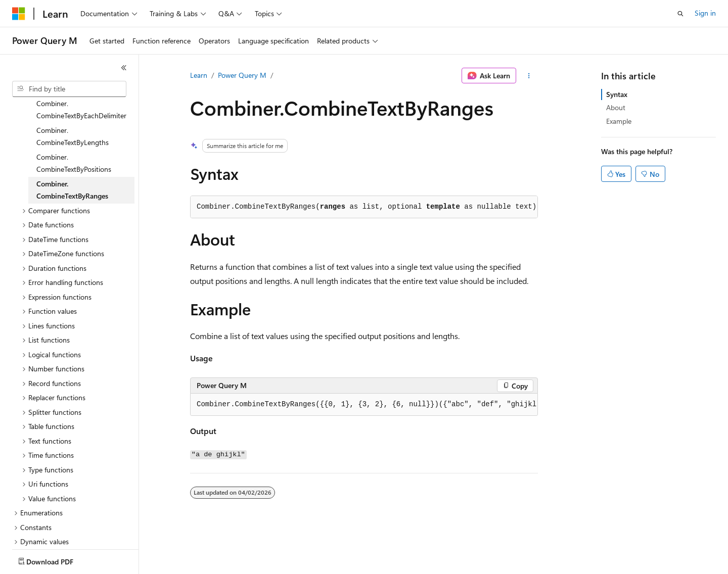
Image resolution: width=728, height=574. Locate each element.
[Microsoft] (19, 14)
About (616, 107)
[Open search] (680, 14)
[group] (364, 405)
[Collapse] (124, 68)
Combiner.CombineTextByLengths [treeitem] (73, 102)
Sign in (705, 13)
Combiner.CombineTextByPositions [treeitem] (74, 128)
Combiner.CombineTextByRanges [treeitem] (72, 155)
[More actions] (529, 76)
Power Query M (242, 75)
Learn (199, 75)
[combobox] (69, 89)
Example (619, 121)
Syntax (617, 94)
